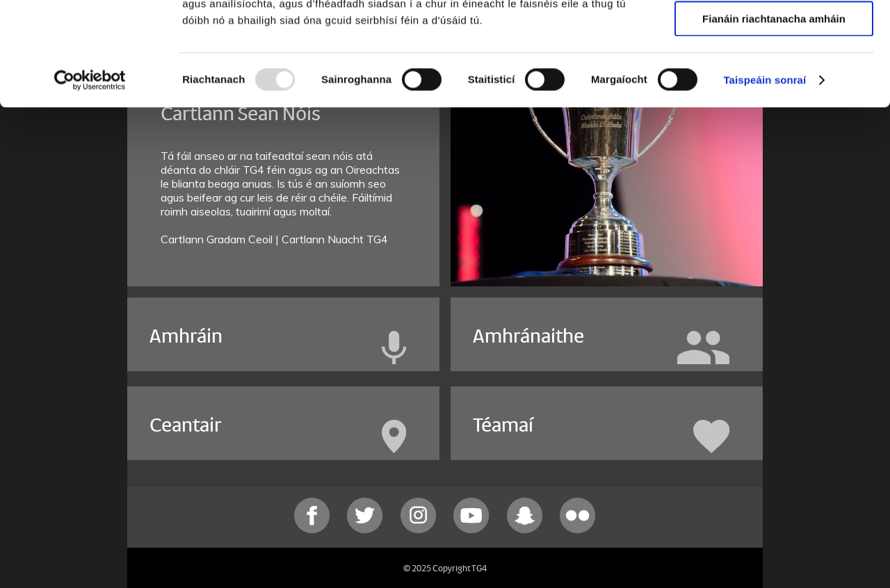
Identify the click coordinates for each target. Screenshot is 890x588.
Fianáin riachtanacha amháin (774, 116)
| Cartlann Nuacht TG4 (332, 239)
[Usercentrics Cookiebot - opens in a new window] (90, 177)
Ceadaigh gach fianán (774, 34)
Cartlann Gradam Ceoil (218, 239)
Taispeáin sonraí (764, 177)
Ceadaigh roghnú (774, 75)
